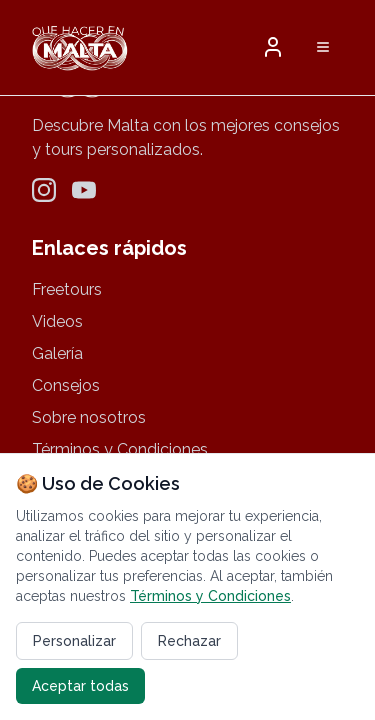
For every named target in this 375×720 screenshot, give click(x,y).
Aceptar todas (80, 686)
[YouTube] (84, 190)
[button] (273, 47)
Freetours (67, 289)
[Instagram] (44, 190)
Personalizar (74, 641)
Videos (57, 321)
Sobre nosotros (89, 417)
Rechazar (189, 641)
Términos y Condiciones (120, 449)
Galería (57, 353)
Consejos (66, 385)
